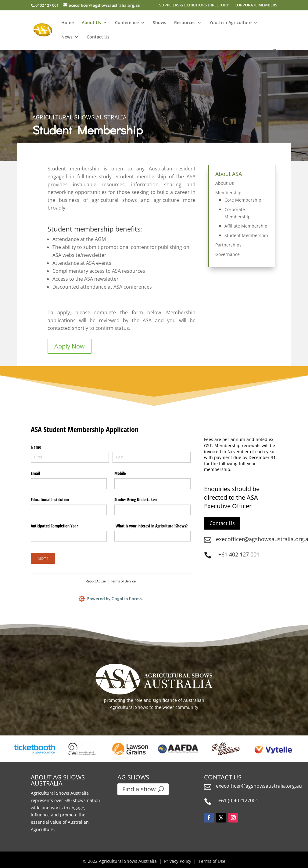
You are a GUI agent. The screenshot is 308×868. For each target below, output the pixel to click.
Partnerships (228, 245)
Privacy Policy (178, 861)
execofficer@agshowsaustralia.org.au (259, 786)
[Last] (152, 457)
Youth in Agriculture (231, 23)
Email (35, 473)
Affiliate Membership (246, 226)
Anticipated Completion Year (54, 526)
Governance (227, 254)
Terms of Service (123, 581)
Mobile (120, 473)
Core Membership (243, 200)
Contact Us (98, 37)
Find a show (139, 789)
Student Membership (246, 235)
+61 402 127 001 (239, 554)
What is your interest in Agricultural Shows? (151, 526)
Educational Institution (50, 500)
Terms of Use (212, 861)
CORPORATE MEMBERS (256, 5)
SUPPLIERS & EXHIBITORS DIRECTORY (194, 5)
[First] (70, 457)
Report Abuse (96, 581)
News (67, 37)
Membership (228, 193)
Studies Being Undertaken (136, 500)
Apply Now (70, 346)
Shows (159, 23)
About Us (91, 23)
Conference (127, 23)
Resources (185, 23)
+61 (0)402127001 (238, 801)
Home (68, 23)
